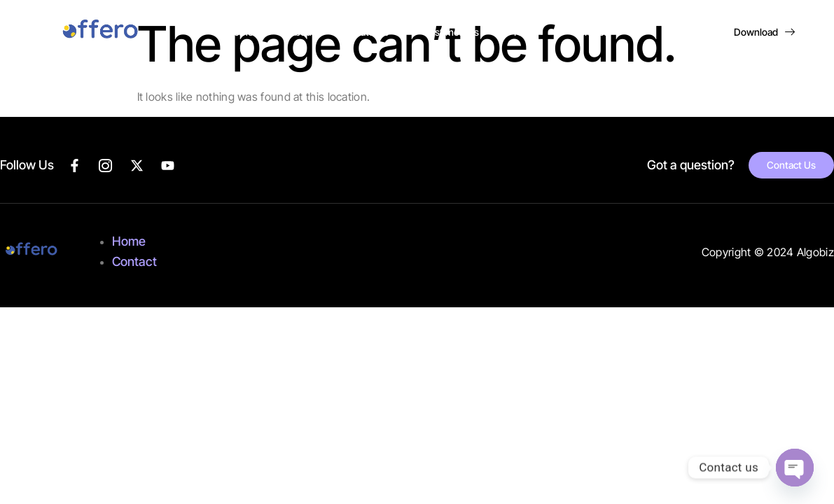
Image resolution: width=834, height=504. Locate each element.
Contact (590, 32)
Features (369, 32)
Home (240, 32)
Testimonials (451, 32)
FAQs (526, 32)
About (302, 32)
